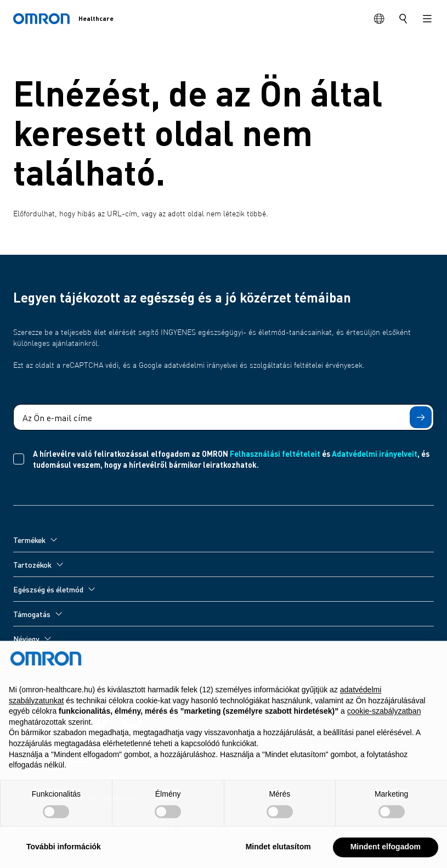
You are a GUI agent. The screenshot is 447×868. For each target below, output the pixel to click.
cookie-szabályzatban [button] (384, 715)
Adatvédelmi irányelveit (375, 453)
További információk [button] (64, 851)
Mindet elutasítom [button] (278, 851)
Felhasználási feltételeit (275, 453)
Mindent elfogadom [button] (386, 851)
